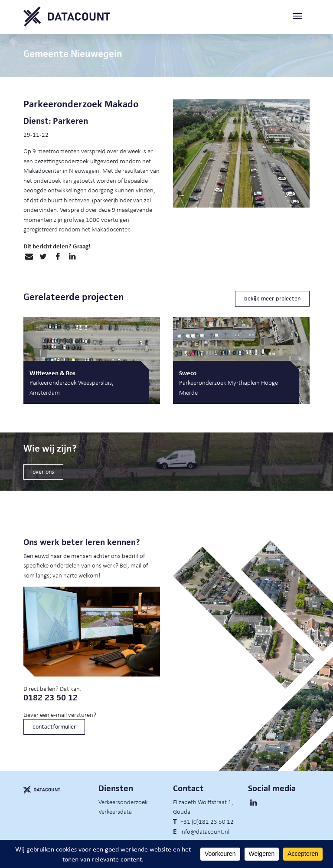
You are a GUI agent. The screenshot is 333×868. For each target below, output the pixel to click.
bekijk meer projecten (272, 299)
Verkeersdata (115, 811)
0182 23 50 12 (51, 698)
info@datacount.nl (205, 831)
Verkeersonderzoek (123, 802)
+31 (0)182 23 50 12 (207, 821)
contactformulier (54, 727)
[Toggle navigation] (301, 17)
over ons (43, 472)
